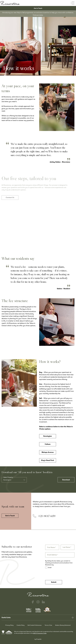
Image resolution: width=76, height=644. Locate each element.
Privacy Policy (9, 625)
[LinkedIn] (43, 602)
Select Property (8, 477)
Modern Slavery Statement (63, 625)
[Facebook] (33, 602)
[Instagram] (38, 602)
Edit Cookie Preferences (35, 625)
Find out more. (38, 15)
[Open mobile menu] (73, 3)
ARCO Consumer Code (40, 633)
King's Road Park (48, 462)
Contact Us (10, 199)
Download (66, 480)
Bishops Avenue (48, 453)
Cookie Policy (21, 625)
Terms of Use (48, 625)
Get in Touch (38, 8)
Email (48, 568)
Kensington (48, 437)
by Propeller (38, 639)
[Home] (10, 3)
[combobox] (14, 480)
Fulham (48, 445)
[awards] (8, 632)
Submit (54, 582)
